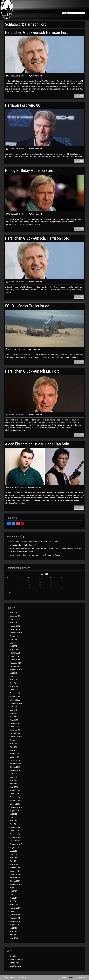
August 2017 (15, 888)
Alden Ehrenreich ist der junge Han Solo (37, 444)
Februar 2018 (15, 868)
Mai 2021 (13, 744)
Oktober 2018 (15, 841)
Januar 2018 (15, 871)
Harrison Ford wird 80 (23, 105)
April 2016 (14, 935)
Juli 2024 (13, 640)
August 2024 (15, 636)
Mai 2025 (13, 623)
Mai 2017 (13, 898)
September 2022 (16, 703)
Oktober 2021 (15, 733)
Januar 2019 (15, 831)
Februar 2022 (15, 723)
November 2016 (16, 918)
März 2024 (14, 650)
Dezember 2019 (16, 797)
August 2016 (15, 925)
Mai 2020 (13, 780)
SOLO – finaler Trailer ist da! (28, 306)
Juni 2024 (14, 643)
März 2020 (14, 787)
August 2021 (15, 740)
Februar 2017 (15, 908)
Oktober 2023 (15, 666)
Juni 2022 (14, 710)
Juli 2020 (13, 774)
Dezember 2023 (16, 660)
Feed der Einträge (17, 959)
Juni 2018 (14, 854)
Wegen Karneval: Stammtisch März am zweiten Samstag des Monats (35, 555)
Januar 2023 (15, 690)
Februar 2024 (15, 653)
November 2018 (16, 837)
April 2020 (14, 784)
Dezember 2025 (16, 616)
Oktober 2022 (15, 700)
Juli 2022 (13, 707)
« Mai (9, 593)
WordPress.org (15, 966)
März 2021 (14, 750)
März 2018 (14, 864)
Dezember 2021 (16, 730)
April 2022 (14, 717)
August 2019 (15, 811)
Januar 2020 (15, 794)
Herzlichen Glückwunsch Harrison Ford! (37, 32)
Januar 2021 (15, 757)
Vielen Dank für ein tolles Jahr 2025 (23, 545)
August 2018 (15, 848)
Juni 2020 (14, 777)
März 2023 (14, 686)
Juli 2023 (13, 673)
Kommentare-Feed (17, 963)
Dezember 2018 (16, 834)
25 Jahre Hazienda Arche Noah (21, 552)
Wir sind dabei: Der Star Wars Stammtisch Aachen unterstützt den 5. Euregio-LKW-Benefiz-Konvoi (45, 548)
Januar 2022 (15, 727)
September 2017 (16, 884)
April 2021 (14, 747)
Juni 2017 (14, 895)
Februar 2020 (15, 791)
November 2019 (16, 801)
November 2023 (16, 663)
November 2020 (16, 764)
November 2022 (16, 697)
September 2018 (16, 844)
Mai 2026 (13, 613)
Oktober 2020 (15, 767)
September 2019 (16, 807)
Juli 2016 (13, 928)
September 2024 (16, 633)
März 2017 (14, 905)
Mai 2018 (13, 858)
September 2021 (16, 737)
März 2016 (14, 938)
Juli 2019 (13, 814)
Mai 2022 (13, 713)
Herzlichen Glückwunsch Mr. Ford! (33, 371)
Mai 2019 (13, 821)
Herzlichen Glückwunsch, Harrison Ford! (38, 238)
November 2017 (16, 878)
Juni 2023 (14, 676)
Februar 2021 (15, 754)
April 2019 (14, 824)
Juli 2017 (13, 891)
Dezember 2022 (16, 693)
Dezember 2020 (16, 760)
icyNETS (82, 977)
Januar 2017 (15, 911)
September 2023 (16, 670)
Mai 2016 (13, 931)
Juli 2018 (13, 851)
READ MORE (79, 96)
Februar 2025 (15, 626)
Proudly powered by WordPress (15, 977)
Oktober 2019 (15, 804)
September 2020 (16, 770)
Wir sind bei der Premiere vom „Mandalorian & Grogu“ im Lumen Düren (36, 542)
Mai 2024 (13, 646)
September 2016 (16, 921)
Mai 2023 (13, 680)
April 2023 (14, 683)
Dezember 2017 (16, 874)
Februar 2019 (15, 827)
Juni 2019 (14, 817)
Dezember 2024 (16, 629)
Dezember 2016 (16, 915)
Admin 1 (23, 76)
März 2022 (14, 720)
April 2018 (14, 861)
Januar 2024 (15, 656)
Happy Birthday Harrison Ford (29, 171)
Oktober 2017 (15, 881)
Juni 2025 (14, 619)
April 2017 (14, 901)
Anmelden (14, 956)
